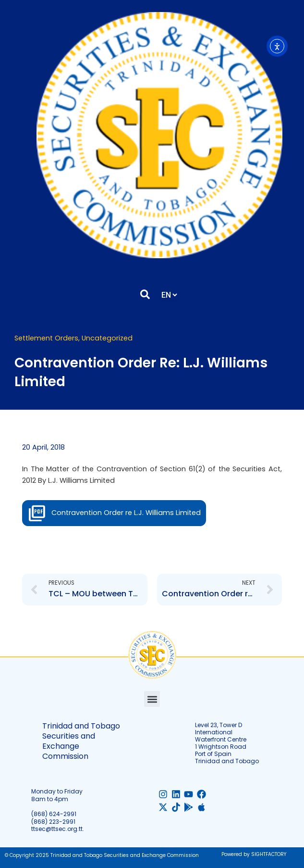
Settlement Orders (46, 338)
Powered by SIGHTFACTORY (254, 854)
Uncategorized (107, 338)
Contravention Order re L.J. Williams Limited (126, 513)
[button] (152, 699)
